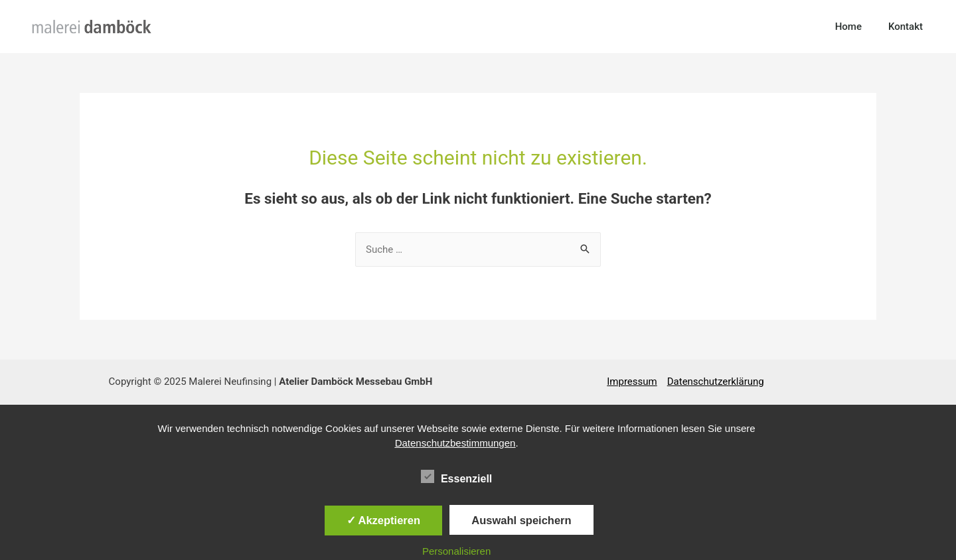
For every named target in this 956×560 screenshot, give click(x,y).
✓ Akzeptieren (384, 520)
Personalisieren (456, 551)
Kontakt (906, 27)
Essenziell (456, 476)
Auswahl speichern (521, 520)
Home (848, 27)
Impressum (632, 382)
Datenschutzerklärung (716, 382)
